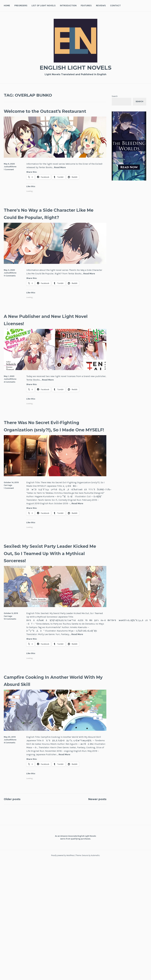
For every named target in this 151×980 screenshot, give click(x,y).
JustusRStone (10, 174)
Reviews (101, 5)
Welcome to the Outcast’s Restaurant (41, 114)
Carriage (8, 500)
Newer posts (95, 813)
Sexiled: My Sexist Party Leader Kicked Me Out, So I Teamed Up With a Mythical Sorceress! (49, 567)
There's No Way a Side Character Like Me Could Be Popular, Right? (52, 221)
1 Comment (9, 177)
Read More (60, 175)
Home (7, 5)
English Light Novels (75, 67)
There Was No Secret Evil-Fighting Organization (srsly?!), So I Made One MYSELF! (54, 437)
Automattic (95, 870)
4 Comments (10, 389)
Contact (115, 5)
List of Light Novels (44, 5)
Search (115, 96)
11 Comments (10, 283)
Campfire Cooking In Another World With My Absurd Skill (46, 695)
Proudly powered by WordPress (63, 870)
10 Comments (10, 633)
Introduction (68, 5)
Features (86, 5)
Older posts (15, 813)
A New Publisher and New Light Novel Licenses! (50, 327)
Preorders (21, 5)
